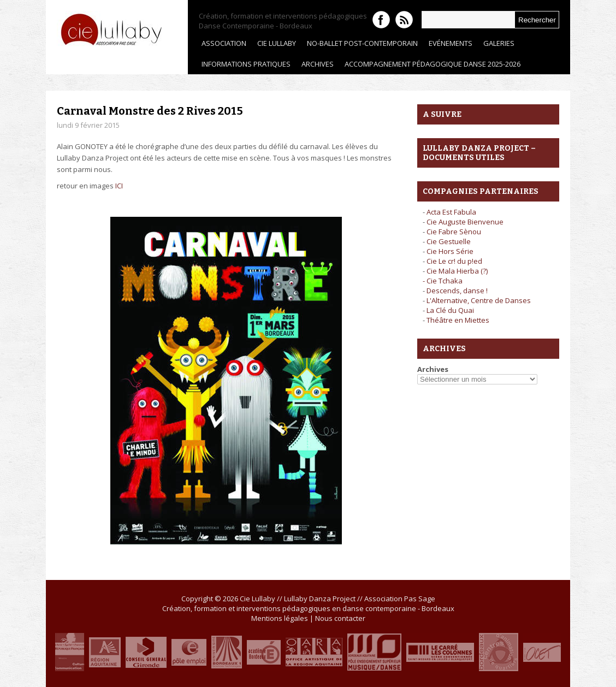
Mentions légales (280, 618)
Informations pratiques (246, 64)
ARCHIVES (315, 67)
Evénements (448, 46)
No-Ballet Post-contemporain (360, 46)
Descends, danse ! (457, 291)
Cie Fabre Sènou (454, 232)
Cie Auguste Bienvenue (465, 222)
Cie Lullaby (274, 46)
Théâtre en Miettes (458, 320)
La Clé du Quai (450, 310)
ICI (119, 186)
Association (221, 46)
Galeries (496, 46)
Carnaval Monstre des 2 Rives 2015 (150, 111)
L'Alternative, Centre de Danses (479, 300)
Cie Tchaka (445, 281)
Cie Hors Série (450, 251)
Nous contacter (340, 618)
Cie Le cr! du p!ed (454, 261)
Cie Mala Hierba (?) (457, 271)
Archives (433, 369)
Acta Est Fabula (451, 212)
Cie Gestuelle (449, 241)
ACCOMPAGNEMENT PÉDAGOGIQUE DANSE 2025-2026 (433, 64)
